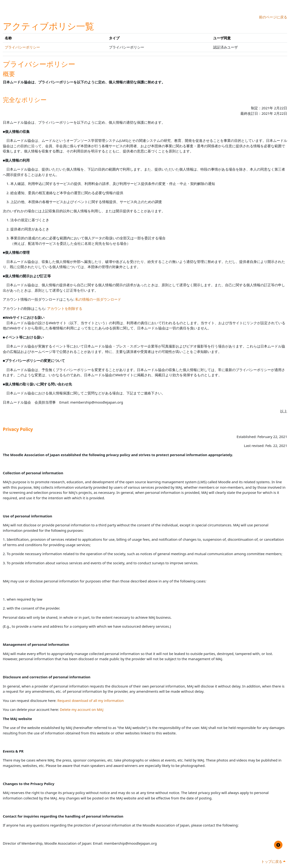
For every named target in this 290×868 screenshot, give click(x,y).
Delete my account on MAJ (81, 709)
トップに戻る (273, 861)
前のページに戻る (273, 17)
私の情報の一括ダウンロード (98, 299)
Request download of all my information (91, 700)
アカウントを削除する (65, 308)
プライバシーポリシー (22, 47)
